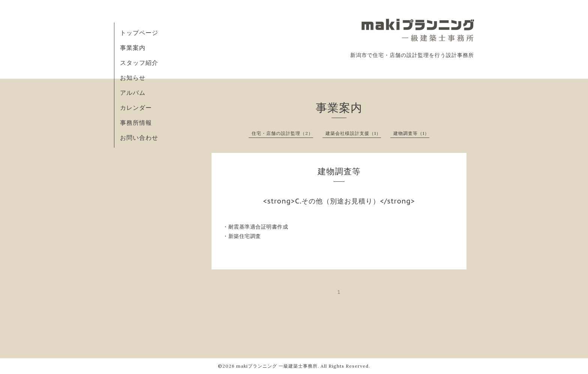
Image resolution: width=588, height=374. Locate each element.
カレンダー (136, 108)
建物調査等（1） (411, 133)
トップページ (139, 33)
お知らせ (133, 78)
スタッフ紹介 (139, 63)
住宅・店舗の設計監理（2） (282, 133)
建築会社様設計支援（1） (353, 133)
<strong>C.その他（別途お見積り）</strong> (339, 201)
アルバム (133, 93)
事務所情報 (136, 123)
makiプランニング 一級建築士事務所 (277, 366)
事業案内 (133, 48)
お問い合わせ (139, 138)
